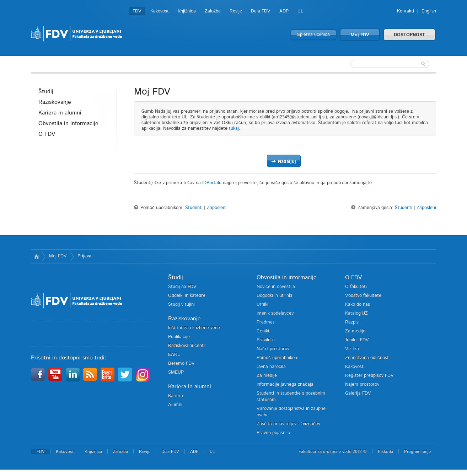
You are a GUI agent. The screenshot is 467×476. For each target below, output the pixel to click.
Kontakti (406, 11)
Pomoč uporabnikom (278, 358)
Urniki (262, 304)
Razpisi (352, 322)
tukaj (234, 129)
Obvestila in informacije (68, 123)
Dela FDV (261, 11)
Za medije (267, 376)
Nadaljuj (284, 161)
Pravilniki (266, 340)
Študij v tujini (181, 304)
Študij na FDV (182, 287)
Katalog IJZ (356, 313)
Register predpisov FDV (369, 376)
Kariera (176, 396)
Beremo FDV (181, 363)
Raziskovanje (55, 102)
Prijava (84, 256)
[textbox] (390, 64)
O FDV (47, 134)
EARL (174, 355)
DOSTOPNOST (409, 35)
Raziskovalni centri (187, 346)
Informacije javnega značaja (285, 384)
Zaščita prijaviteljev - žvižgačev (288, 424)
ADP (284, 11)
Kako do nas (358, 304)
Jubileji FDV (357, 340)
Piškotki (385, 451)
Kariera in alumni (60, 113)
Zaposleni (217, 208)
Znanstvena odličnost (367, 358)
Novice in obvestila (276, 287)
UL (300, 11)
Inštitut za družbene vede (194, 328)
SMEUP (176, 372)
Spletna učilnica (313, 35)
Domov (36, 256)
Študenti (194, 208)
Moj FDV (360, 35)
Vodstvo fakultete (363, 296)
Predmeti (266, 322)
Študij (46, 91)
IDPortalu (212, 183)
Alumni (175, 405)
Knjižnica (187, 11)
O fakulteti (356, 287)
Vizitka (352, 349)
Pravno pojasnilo (273, 433)
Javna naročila (271, 367)
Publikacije (179, 337)
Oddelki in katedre (187, 296)
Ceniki (263, 331)
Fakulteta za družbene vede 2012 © (333, 451)
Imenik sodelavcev (275, 313)
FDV (137, 11)
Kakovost (160, 11)
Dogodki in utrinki (274, 296)
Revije (236, 11)
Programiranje (417, 451)
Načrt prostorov (273, 349)
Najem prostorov (362, 384)
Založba (213, 11)
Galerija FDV (358, 393)
